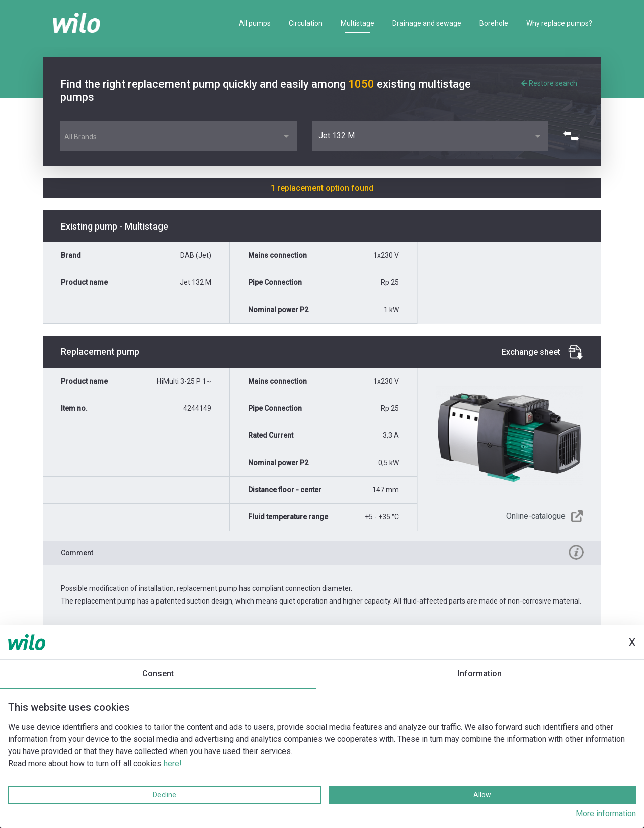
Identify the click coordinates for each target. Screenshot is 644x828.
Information (480, 674)
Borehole (494, 23)
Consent (158, 674)
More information (606, 814)
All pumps (255, 23)
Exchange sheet (531, 352)
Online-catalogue (536, 516)
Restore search (549, 83)
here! (173, 763)
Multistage (357, 23)
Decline (165, 795)
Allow (482, 795)
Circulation (306, 23)
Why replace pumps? (559, 23)
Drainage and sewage (427, 23)
